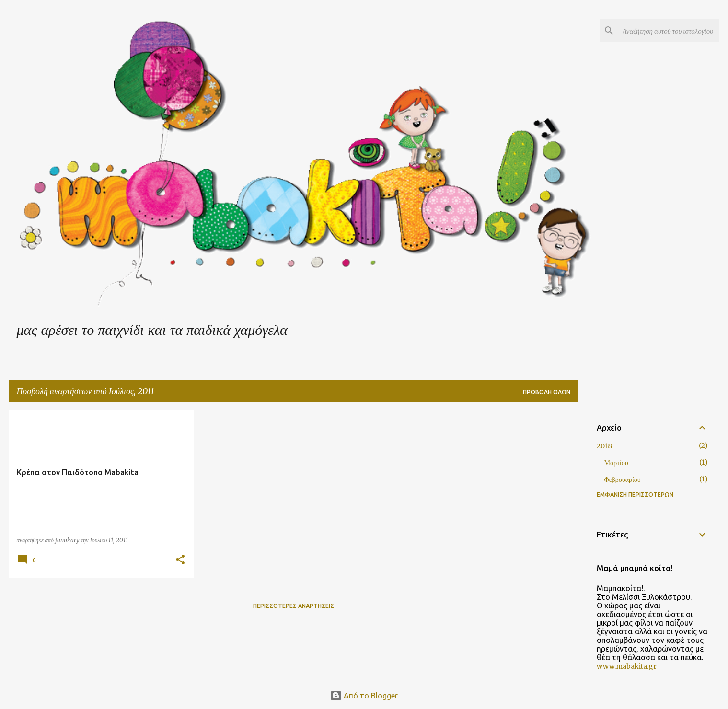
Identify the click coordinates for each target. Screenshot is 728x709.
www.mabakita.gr (627, 666)
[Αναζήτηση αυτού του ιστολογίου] (669, 31)
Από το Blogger (364, 696)
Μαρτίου (616, 463)
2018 (604, 446)
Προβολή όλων (547, 392)
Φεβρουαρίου (623, 480)
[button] (180, 560)
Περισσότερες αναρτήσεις (294, 606)
